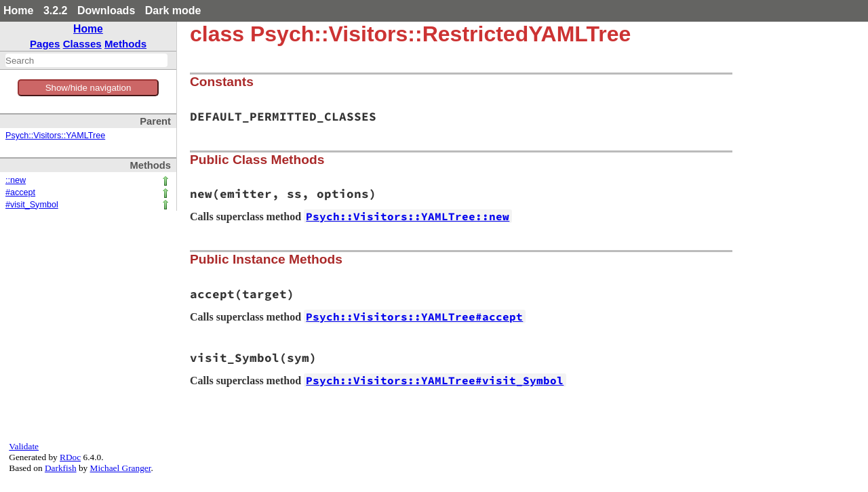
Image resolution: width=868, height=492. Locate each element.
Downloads (106, 11)
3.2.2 (56, 11)
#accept (20, 192)
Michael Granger (121, 468)
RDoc (70, 457)
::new (16, 180)
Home (18, 11)
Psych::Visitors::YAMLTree (55, 136)
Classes (82, 44)
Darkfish (61, 468)
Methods (125, 44)
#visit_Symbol (32, 205)
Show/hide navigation (88, 88)
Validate (24, 446)
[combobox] (86, 60)
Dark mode (173, 11)
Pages (45, 44)
